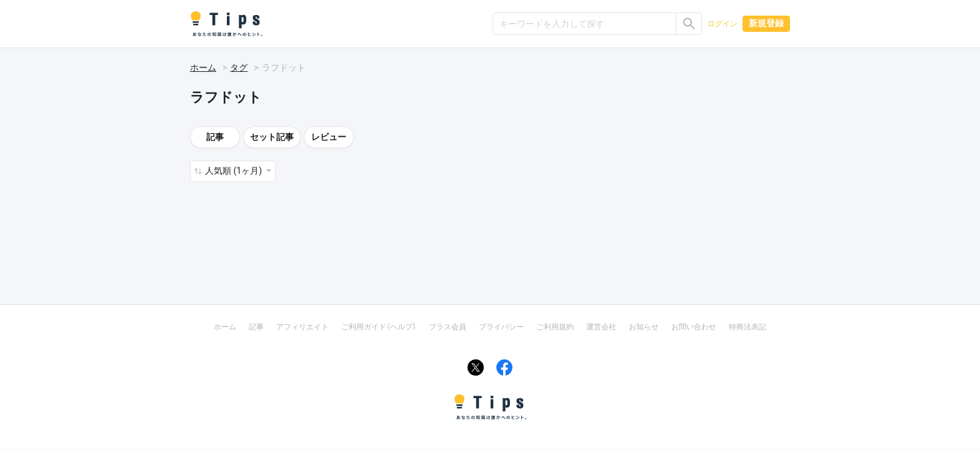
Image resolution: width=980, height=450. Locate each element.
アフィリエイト (302, 327)
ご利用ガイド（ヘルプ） (379, 327)
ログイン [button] (722, 24)
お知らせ (644, 327)
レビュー (329, 137)
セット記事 (272, 137)
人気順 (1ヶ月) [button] (234, 171)
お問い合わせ (694, 327)
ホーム (203, 67)
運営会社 (601, 327)
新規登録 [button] (766, 23)
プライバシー (501, 327)
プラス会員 (447, 327)
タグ (239, 67)
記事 (215, 137)
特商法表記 (747, 327)
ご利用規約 (555, 327)
